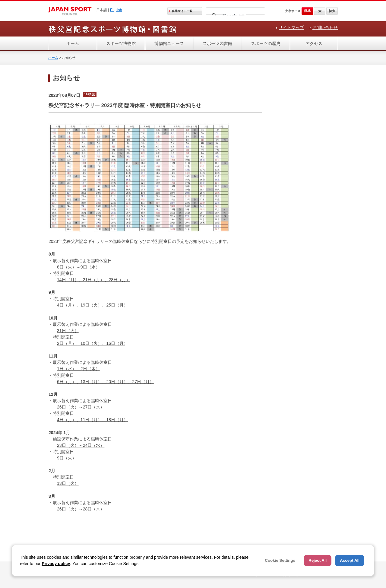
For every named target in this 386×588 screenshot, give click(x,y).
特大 (332, 11)
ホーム (73, 43)
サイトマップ (291, 27)
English (116, 10)
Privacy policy (56, 564)
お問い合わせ (325, 27)
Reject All (318, 560)
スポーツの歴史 (266, 43)
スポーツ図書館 (217, 43)
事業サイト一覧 (182, 11)
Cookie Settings (280, 560)
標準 (307, 11)
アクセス (314, 43)
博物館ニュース (169, 43)
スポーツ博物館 (121, 43)
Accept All (350, 560)
